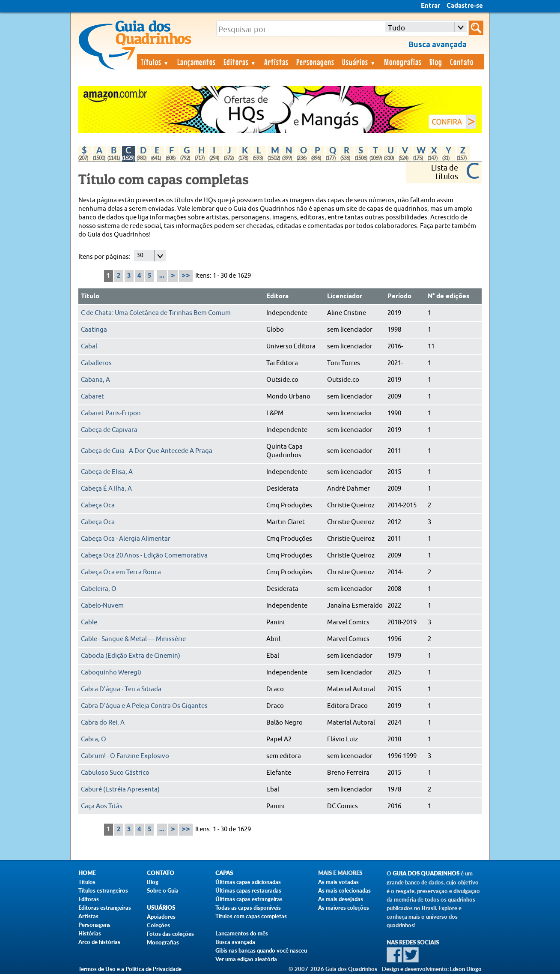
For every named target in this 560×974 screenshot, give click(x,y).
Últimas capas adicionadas (248, 882)
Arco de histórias (99, 942)
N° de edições (448, 297)
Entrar (430, 6)
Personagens (315, 62)
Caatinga (94, 330)
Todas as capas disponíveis (248, 908)
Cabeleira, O (99, 589)
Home (87, 873)
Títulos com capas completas (251, 916)
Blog (436, 62)
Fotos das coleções (170, 934)
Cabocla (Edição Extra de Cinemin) (131, 656)
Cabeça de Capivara (109, 430)
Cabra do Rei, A (103, 723)
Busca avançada (235, 942)
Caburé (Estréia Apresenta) (120, 790)
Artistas (276, 62)
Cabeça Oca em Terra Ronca (121, 572)
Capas (224, 873)
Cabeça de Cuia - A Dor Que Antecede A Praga (147, 451)
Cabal (89, 346)
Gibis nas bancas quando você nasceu (261, 950)
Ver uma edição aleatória (246, 959)
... (162, 276)
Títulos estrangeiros (103, 890)
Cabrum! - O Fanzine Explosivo (125, 756)
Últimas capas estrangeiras (249, 899)
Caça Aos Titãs (102, 806)
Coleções (158, 925)
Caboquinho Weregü (111, 673)
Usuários (359, 62)
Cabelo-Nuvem (102, 606)
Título (90, 297)
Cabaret (92, 397)
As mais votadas (338, 882)
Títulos (155, 62)
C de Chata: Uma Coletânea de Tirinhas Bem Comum (156, 313)
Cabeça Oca (98, 505)
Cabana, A (95, 380)
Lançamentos (197, 62)
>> (186, 276)
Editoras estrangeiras (105, 908)
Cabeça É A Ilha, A (106, 489)
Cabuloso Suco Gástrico (115, 773)
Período (399, 297)
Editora (277, 297)
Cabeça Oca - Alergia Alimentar (126, 539)
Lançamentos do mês (242, 933)
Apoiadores (161, 917)
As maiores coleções (344, 908)
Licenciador (345, 297)
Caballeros (96, 363)
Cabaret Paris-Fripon (111, 413)
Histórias (90, 933)
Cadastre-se (465, 6)
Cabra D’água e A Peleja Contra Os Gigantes (144, 706)
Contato (462, 62)
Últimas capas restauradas (248, 890)
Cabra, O (94, 739)
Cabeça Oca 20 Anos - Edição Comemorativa (144, 556)
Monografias (403, 62)
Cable (89, 622)
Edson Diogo (466, 969)
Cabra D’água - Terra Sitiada (121, 689)
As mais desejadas (341, 899)
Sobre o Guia (163, 890)
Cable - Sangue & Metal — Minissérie (133, 639)
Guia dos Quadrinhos (426, 874)
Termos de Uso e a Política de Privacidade (130, 969)
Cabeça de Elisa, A (107, 472)
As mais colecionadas (344, 890)
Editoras (240, 62)
